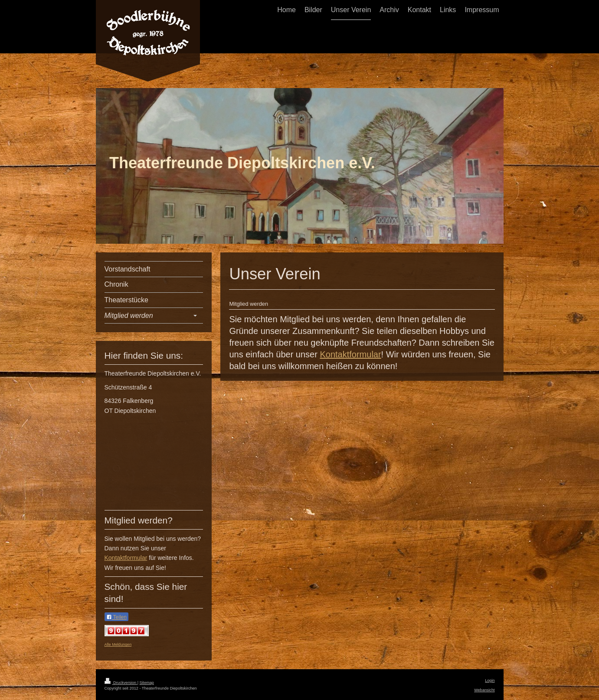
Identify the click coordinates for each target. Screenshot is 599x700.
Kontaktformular (350, 354)
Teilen (116, 617)
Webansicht (484, 690)
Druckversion (121, 683)
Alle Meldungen (118, 644)
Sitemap (147, 683)
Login (490, 680)
